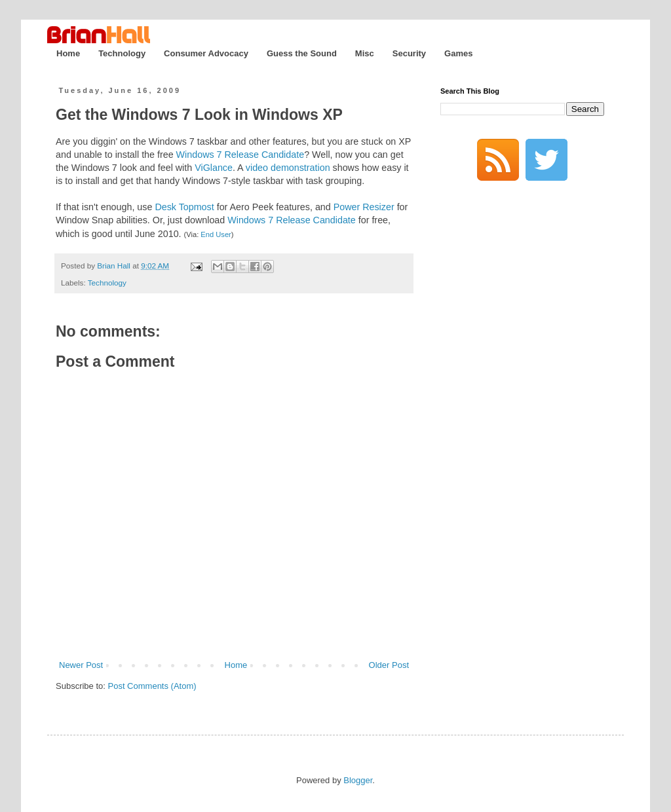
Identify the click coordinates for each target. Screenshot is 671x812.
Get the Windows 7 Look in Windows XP (199, 115)
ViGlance (214, 168)
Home (68, 53)
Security (409, 53)
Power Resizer (364, 207)
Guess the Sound (302, 53)
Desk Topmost (184, 207)
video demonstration (288, 168)
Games (458, 53)
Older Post (389, 665)
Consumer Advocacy (206, 53)
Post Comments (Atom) (152, 686)
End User (216, 234)
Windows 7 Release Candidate (240, 155)
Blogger (358, 780)
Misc (365, 53)
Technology (122, 53)
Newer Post (81, 665)
